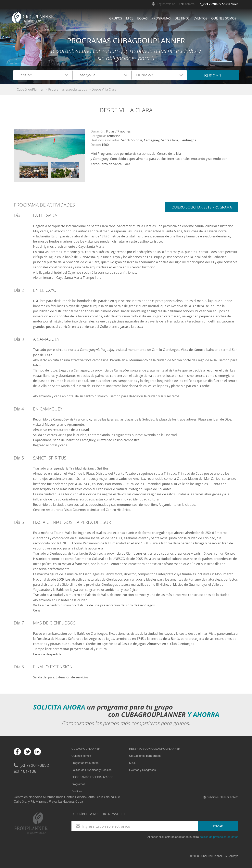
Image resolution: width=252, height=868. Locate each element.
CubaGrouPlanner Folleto (221, 798)
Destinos (182, 18)
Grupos (116, 18)
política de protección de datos (219, 837)
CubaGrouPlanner (30, 89)
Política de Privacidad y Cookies (91, 770)
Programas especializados (68, 89)
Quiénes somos (224, 18)
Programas (161, 18)
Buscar (213, 76)
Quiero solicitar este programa (202, 207)
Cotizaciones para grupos (145, 756)
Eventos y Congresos (142, 770)
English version (166, 4)
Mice (130, 18)
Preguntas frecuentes (85, 763)
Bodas (142, 18)
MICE (133, 763)
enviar (218, 826)
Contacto (189, 4)
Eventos (200, 18)
